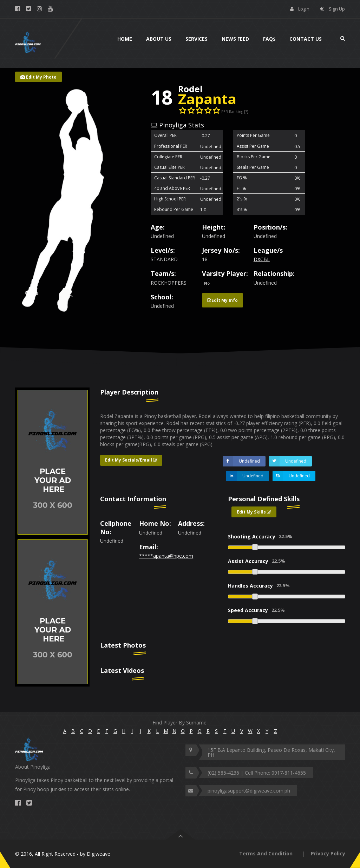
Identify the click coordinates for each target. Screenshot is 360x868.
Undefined (241, 461)
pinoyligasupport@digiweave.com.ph (249, 791)
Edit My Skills (254, 512)
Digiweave (99, 854)
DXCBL (262, 259)
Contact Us (306, 39)
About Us (159, 39)
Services (197, 39)
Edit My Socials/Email (131, 460)
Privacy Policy (328, 853)
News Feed (235, 39)
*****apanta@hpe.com (166, 556)
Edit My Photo (38, 77)
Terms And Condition (266, 853)
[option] (53, 462)
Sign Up (337, 9)
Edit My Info (222, 300)
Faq (269, 39)
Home (125, 39)
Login (304, 9)
